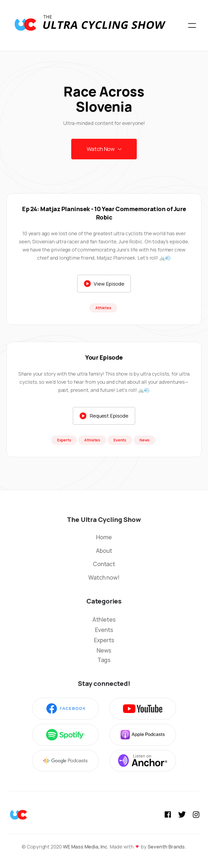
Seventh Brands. (167, 847)
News (104, 650)
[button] (192, 25)
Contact (104, 564)
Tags (104, 660)
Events (104, 630)
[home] (90, 25)
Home (104, 537)
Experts (104, 640)
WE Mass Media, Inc (85, 847)
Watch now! (104, 578)
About (104, 551)
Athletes (104, 619)
